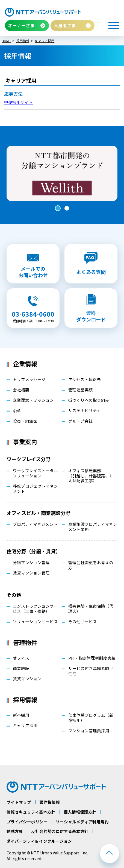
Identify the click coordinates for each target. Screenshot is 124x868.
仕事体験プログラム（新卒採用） (91, 718)
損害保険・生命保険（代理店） (91, 609)
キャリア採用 (25, 726)
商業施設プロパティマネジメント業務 (93, 527)
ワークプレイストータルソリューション (35, 473)
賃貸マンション (27, 679)
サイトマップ (19, 802)
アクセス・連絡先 (85, 380)
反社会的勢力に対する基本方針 (60, 831)
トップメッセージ (29, 380)
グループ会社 (80, 421)
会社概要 (21, 390)
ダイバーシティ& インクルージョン (39, 841)
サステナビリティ (85, 411)
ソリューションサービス (35, 622)
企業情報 (25, 364)
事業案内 (25, 442)
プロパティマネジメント (35, 524)
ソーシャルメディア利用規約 (82, 822)
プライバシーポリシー (27, 822)
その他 (14, 595)
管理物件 (25, 642)
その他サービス (83, 622)
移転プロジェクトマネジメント (35, 489)
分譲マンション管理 (31, 563)
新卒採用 (21, 715)
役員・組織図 (25, 421)
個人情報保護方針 (80, 812)
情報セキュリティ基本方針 (31, 812)
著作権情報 (50, 802)
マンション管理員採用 (89, 731)
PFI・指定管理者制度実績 (92, 658)
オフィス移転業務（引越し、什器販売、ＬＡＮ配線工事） (91, 476)
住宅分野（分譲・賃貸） (34, 551)
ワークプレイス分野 (29, 459)
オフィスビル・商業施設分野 (39, 513)
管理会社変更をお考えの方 (91, 565)
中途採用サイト (18, 102)
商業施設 (21, 668)
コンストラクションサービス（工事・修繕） (35, 609)
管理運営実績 (81, 390)
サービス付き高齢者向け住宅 (91, 671)
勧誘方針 (15, 831)
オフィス (21, 658)
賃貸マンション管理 (31, 573)
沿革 (17, 411)
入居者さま (65, 25)
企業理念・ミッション (33, 400)
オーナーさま (21, 25)
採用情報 (25, 699)
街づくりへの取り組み (89, 400)
